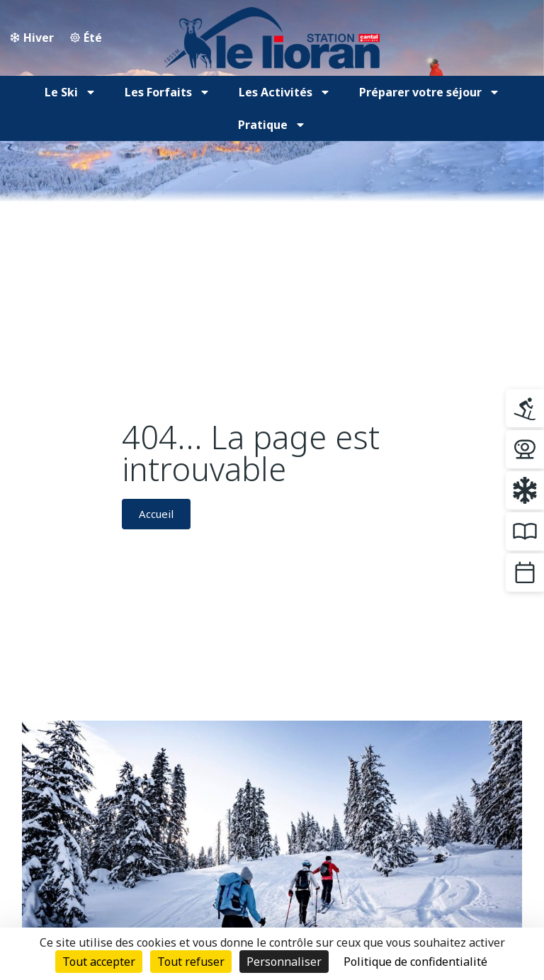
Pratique (272, 125)
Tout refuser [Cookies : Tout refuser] (191, 962)
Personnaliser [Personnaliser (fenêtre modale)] (284, 962)
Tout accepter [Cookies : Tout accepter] (99, 962)
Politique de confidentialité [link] (415, 962)
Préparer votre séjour (430, 92)
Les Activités (285, 92)
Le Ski (70, 92)
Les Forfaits (168, 92)
